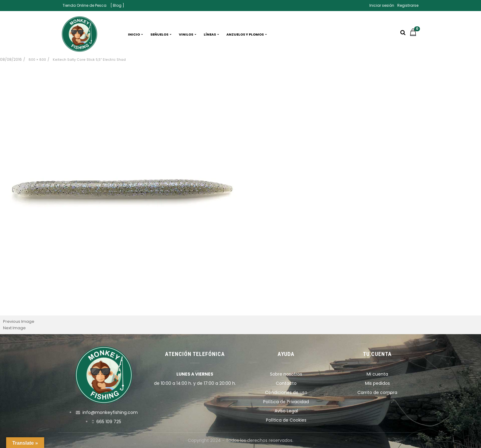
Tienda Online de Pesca (85, 5)
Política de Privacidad (286, 402)
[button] (415, 34)
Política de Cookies (286, 420)
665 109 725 (109, 422)
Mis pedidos (377, 383)
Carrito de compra (377, 392)
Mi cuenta (377, 374)
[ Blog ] (117, 5)
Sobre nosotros (286, 374)
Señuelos (161, 34)
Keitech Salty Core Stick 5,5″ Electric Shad (89, 60)
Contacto (286, 383)
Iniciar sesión (382, 5)
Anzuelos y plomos (247, 34)
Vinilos (188, 34)
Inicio (135, 34)
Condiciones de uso (286, 392)
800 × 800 (37, 60)
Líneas (211, 34)
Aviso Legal (286, 411)
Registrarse (408, 5)
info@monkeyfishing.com (110, 412)
